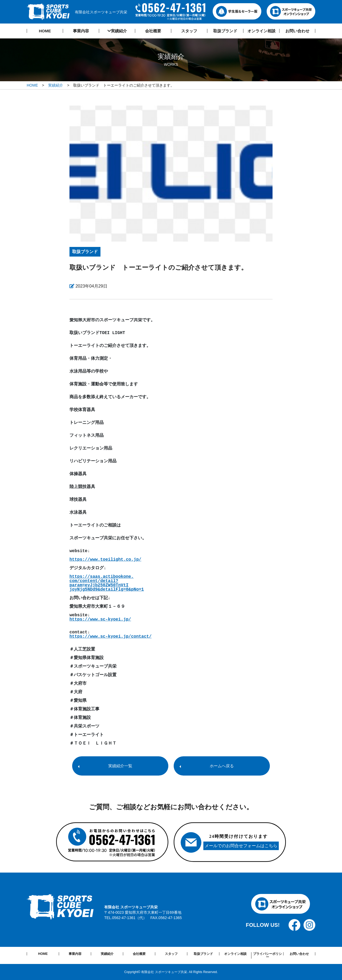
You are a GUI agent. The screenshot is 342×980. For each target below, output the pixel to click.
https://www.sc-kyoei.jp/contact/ (110, 637)
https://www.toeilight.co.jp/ (105, 560)
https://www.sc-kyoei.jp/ (100, 619)
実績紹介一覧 (120, 766)
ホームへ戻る (222, 766)
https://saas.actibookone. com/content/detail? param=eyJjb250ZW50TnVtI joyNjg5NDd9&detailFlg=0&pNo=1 (107, 583)
